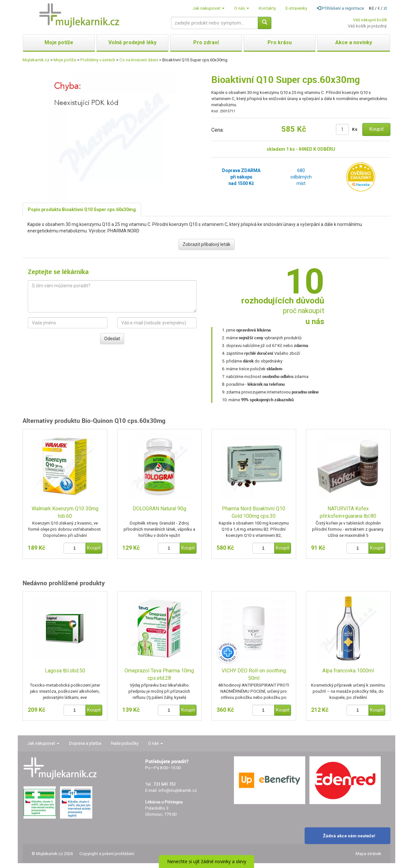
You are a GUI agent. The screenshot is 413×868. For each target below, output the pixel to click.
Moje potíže (65, 60)
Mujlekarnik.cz (36, 60)
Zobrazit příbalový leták (206, 244)
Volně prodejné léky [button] (132, 42)
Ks (355, 129)
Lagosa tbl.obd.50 (65, 671)
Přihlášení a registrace (340, 8)
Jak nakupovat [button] (209, 8)
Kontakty (267, 8)
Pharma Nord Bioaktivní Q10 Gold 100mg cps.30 (254, 512)
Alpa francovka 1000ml (348, 671)
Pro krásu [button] (280, 42)
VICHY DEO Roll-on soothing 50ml (254, 674)
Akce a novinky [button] (354, 42)
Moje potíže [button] (59, 42)
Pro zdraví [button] (206, 42)
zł (385, 8)
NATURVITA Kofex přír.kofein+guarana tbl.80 (348, 512)
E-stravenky (296, 8)
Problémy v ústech (98, 60)
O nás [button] (242, 8)
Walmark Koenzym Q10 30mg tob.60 (65, 512)
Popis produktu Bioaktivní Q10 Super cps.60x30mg (82, 209)
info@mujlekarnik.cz (178, 790)
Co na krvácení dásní (139, 60)
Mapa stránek (368, 854)
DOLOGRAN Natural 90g (159, 509)
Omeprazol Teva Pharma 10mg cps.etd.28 (159, 674)
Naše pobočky (125, 743)
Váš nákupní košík (370, 20)
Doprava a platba (85, 743)
